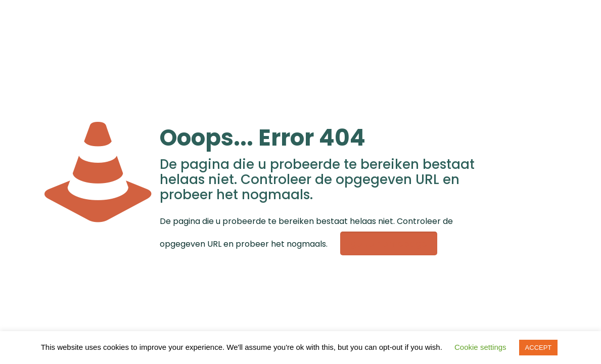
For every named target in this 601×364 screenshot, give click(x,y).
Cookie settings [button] (480, 347)
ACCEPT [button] (539, 348)
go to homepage (389, 243)
